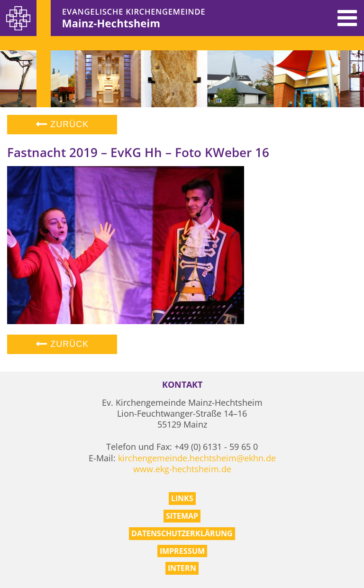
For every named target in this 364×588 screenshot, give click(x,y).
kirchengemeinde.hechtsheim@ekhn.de (197, 458)
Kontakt (182, 385)
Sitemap (182, 516)
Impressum (182, 551)
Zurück (62, 124)
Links (182, 498)
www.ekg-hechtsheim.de (182, 469)
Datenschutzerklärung (182, 533)
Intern (182, 568)
